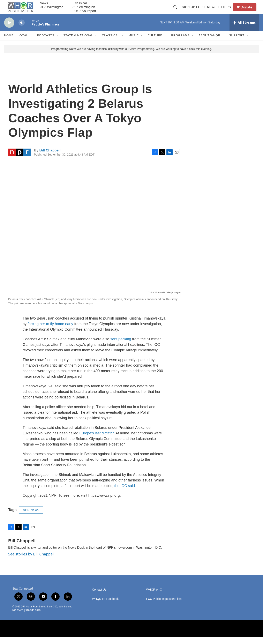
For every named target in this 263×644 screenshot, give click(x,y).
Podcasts (46, 43)
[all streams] (244, 30)
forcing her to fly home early (50, 331)
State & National (78, 43)
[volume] (22, 30)
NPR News (31, 517)
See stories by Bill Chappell (31, 561)
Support (237, 43)
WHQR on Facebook (105, 606)
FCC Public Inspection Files (164, 606)
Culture (155, 43)
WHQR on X (154, 597)
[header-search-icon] (177, 11)
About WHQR (209, 43)
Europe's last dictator (96, 440)
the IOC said (125, 493)
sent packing (121, 346)
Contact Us (99, 597)
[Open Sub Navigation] (31, 43)
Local (23, 43)
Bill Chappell (50, 158)
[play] (9, 30)
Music (134, 43)
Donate (248, 11)
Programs (180, 43)
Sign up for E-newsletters (208, 11)
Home (9, 43)
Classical (111, 43)
